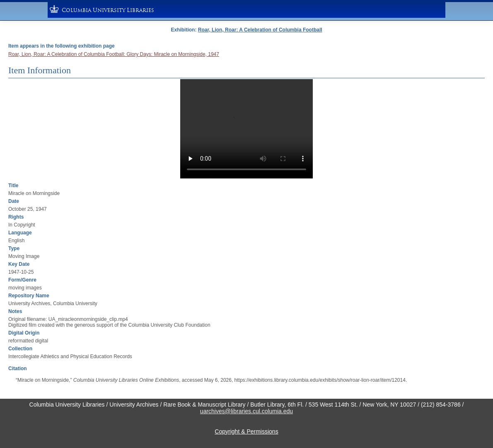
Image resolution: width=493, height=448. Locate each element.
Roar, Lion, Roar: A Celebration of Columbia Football (260, 30)
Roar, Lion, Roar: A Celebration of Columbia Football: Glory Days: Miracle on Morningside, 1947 (114, 54)
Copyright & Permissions (246, 431)
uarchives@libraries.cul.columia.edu (247, 411)
